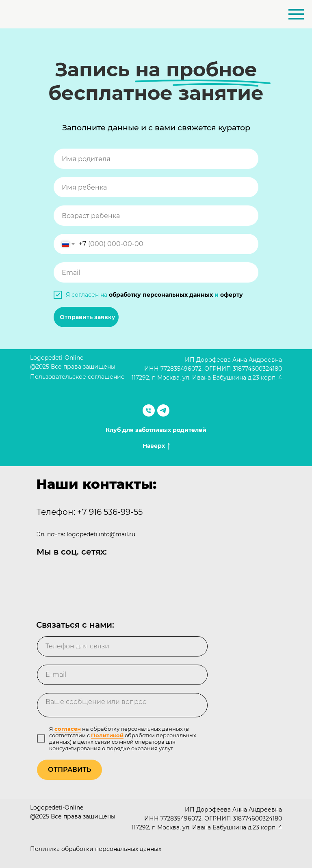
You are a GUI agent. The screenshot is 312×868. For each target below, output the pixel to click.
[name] (156, 159)
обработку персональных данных (161, 295)
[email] (156, 272)
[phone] (122, 646)
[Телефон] (149, 410)
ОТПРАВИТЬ (69, 770)
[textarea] (122, 705)
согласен (68, 729)
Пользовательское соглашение (77, 377)
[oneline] (156, 216)
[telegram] (163, 410)
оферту (232, 295)
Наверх (156, 446)
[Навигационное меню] (296, 14)
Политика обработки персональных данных (96, 849)
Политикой (107, 735)
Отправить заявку (87, 317)
